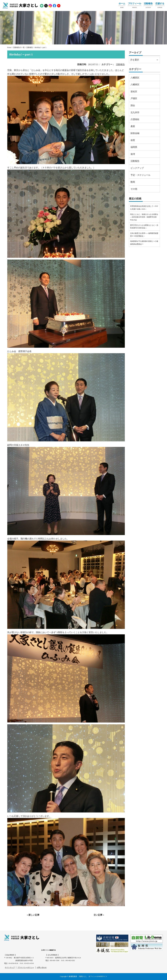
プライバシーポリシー (26, 967)
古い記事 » (99, 915)
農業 (133, 126)
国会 (133, 105)
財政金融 (135, 133)
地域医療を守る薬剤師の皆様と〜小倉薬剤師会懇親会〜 (144, 243)
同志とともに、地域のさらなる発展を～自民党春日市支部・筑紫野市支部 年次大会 (144, 217)
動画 (133, 182)
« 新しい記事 (33, 915)
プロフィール (135, 6)
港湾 (133, 154)
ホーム (122, 6)
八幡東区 (135, 85)
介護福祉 (135, 119)
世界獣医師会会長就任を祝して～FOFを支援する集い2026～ (144, 208)
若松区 (134, 92)
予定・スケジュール (140, 175)
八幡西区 (135, 78)
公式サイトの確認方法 (48, 950)
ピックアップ (137, 168)
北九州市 (135, 112)
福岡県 (134, 147)
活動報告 (148, 6)
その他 (134, 189)
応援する (160, 6)
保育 (133, 140)
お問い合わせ (42, 967)
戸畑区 (134, 98)
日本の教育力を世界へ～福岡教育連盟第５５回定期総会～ (144, 235)
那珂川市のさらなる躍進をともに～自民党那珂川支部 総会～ (144, 227)
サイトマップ (10, 967)
